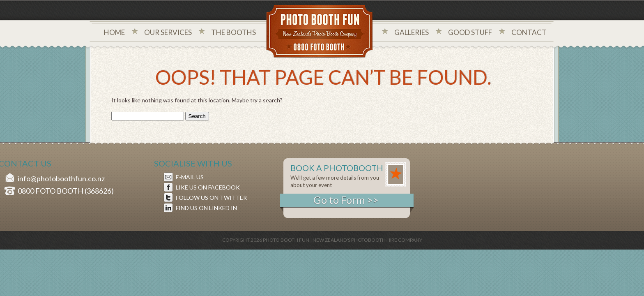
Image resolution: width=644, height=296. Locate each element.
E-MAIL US (190, 177)
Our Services (168, 32)
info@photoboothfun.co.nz (61, 178)
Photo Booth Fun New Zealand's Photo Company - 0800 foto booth (320, 32)
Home (114, 32)
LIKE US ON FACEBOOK (208, 187)
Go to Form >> (346, 200)
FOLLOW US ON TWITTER (211, 198)
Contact (529, 32)
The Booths (233, 32)
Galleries (412, 32)
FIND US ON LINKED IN (206, 208)
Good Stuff (470, 32)
